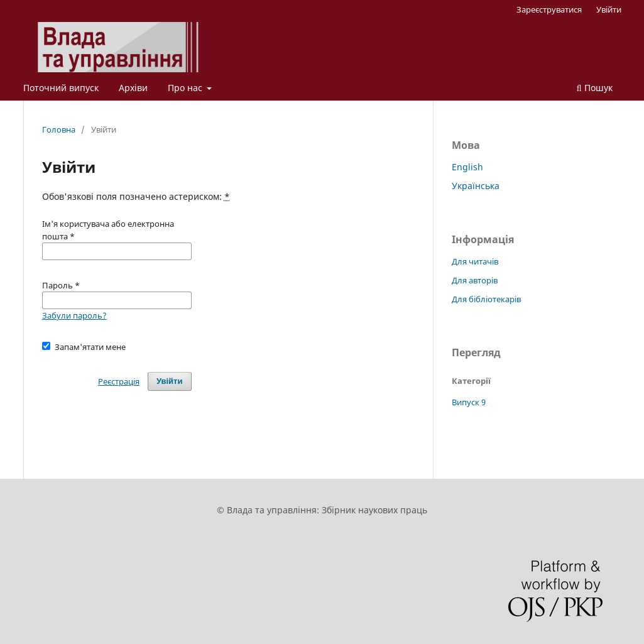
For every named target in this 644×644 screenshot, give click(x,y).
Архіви (133, 88)
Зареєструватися (549, 9)
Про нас (186, 88)
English (467, 167)
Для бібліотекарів (486, 299)
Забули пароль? (74, 315)
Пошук (595, 88)
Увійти (609, 9)
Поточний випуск (61, 88)
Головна (59, 129)
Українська (476, 186)
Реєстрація (119, 381)
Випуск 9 (469, 402)
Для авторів (475, 280)
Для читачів (475, 261)
